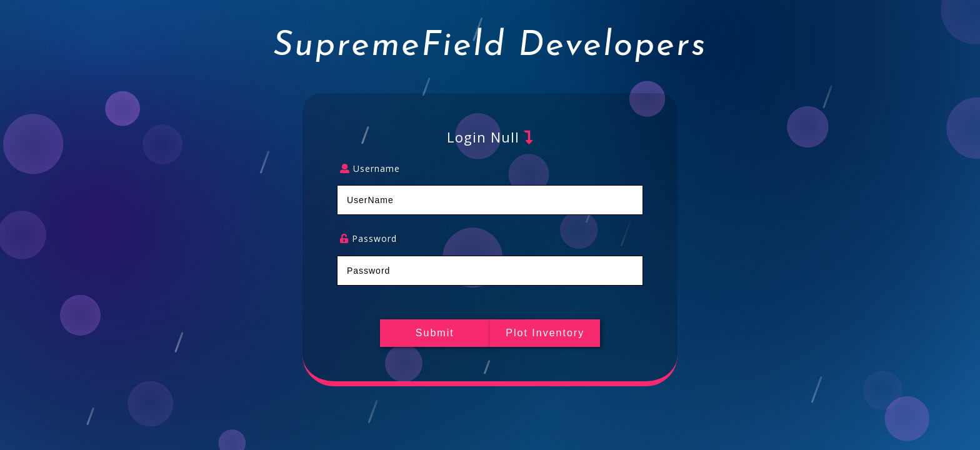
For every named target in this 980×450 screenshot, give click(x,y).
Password (368, 239)
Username (370, 169)
